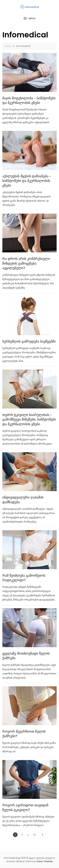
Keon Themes (45, 861)
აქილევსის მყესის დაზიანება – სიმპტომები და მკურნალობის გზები (27, 181)
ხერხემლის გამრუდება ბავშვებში (29, 341)
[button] (29, 18)
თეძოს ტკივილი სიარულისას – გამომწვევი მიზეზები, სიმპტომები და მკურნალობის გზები (29, 419)
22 (35, 834)
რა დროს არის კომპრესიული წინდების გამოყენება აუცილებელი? (26, 263)
